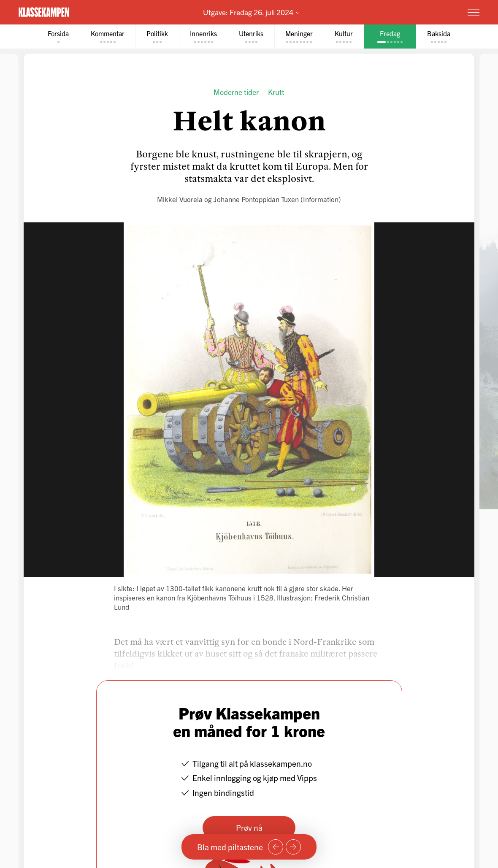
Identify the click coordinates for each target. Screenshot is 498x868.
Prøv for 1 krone (424, 12)
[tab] (58, 37)
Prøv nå (249, 827)
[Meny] (474, 12)
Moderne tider (236, 92)
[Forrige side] (276, 847)
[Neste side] (293, 847)
